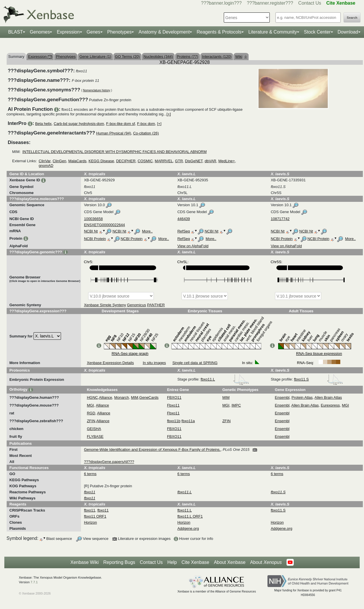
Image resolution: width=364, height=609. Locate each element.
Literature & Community (273, 32)
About (266, 562)
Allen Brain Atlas (328, 397)
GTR (179, 161)
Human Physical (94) (114, 133)
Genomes (40, 32)
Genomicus (136, 305)
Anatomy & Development (164, 32)
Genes (94, 32)
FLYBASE (95, 437)
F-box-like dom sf (121, 124)
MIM (135, 397)
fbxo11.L (225, 379)
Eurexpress (330, 405)
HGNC (92, 397)
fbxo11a (188, 421)
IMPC (236, 405)
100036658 (93, 219)
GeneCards (149, 397)
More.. (147, 231)
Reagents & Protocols (219, 32)
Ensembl (282, 397)
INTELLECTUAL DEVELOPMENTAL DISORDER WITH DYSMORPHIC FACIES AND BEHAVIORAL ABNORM (114, 152)
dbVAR (210, 161)
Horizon (90, 522)
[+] (169, 114)
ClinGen (59, 161)
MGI (90, 405)
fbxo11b (174, 421)
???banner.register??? (270, 3)
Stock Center (317, 32)
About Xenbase (230, 562)
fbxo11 (89, 510)
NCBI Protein (95, 239)
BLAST (15, 32)
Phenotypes (120, 32)
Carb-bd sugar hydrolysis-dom (79, 124)
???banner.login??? (221, 3)
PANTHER (156, 305)
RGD (91, 413)
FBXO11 (174, 397)
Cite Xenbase (195, 562)
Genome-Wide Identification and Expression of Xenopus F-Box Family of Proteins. (152, 450)
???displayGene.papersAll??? (109, 462)
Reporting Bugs (119, 562)
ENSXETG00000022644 (104, 225)
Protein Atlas (302, 397)
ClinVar (45, 161)
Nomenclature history (97, 90)
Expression (68, 32)
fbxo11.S (318, 379)
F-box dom (146, 124)
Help (172, 562)
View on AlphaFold (193, 246)
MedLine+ (227, 161)
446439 (183, 219)
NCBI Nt (91, 231)
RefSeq (183, 231)
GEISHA (94, 429)
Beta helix (43, 124)
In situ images (154, 363)
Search (352, 18)
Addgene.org (188, 528)
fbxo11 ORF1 (95, 516)
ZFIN (91, 421)
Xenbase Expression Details (110, 363)
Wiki (241, 57)
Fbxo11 (173, 405)
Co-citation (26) (146, 133)
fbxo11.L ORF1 (190, 516)
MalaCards (77, 161)
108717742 (280, 219)
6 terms (90, 474)
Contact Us (310, 3)
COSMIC (145, 161)
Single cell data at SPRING (195, 363)
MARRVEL (164, 161)
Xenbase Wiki (84, 562)
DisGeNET (194, 161)
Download (348, 32)
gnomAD (46, 166)
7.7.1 (34, 582)
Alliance (106, 397)
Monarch (122, 397)
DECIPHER (126, 161)
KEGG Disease (101, 161)
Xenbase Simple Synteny (105, 305)
